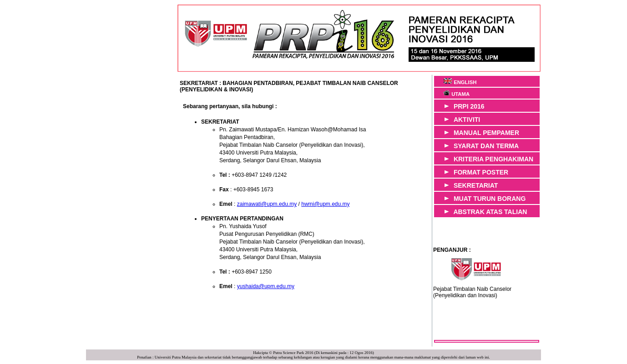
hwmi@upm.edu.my (325, 204)
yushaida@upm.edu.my (266, 286)
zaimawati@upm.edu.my (267, 204)
